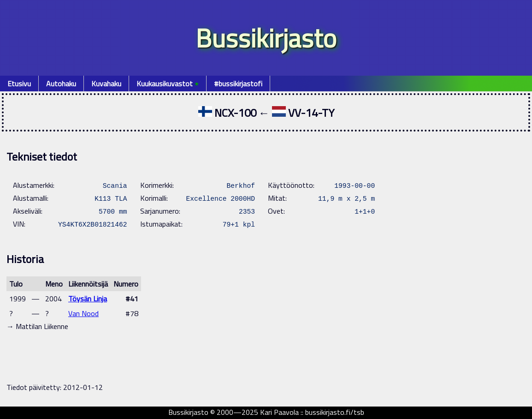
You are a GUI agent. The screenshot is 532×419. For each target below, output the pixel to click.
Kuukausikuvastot (168, 84)
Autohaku (61, 84)
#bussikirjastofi (238, 84)
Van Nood (83, 313)
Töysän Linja (88, 299)
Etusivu (19, 84)
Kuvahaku (106, 84)
